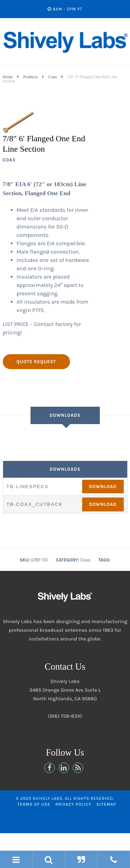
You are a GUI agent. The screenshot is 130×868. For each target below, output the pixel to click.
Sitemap (106, 804)
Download (103, 487)
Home (8, 77)
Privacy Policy (73, 804)
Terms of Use (34, 804)
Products (31, 77)
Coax (53, 77)
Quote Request (36, 362)
